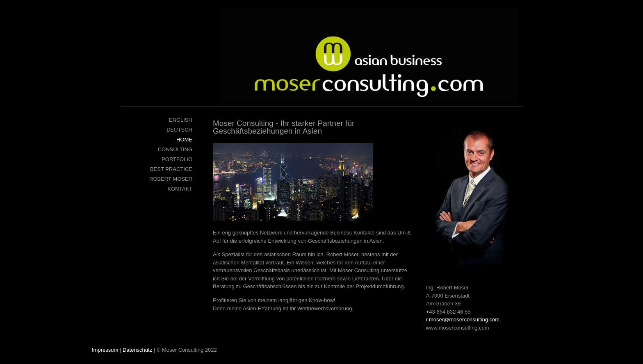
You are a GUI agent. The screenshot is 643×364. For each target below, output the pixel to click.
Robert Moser (171, 179)
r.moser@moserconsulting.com (463, 320)
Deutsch (179, 130)
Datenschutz (137, 350)
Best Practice (171, 169)
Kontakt (180, 189)
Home (184, 140)
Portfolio (177, 159)
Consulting (175, 149)
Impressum (105, 350)
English (181, 120)
